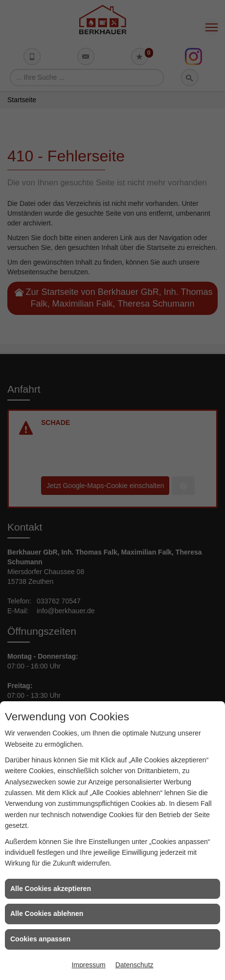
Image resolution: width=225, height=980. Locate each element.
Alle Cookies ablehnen (47, 913)
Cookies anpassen (40, 939)
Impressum (88, 965)
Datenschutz (135, 965)
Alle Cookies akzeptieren (51, 889)
